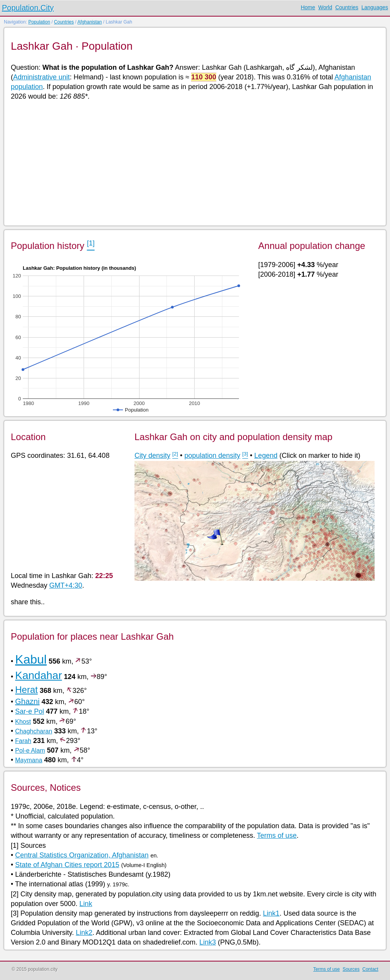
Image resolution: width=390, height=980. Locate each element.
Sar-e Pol (29, 711)
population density (212, 456)
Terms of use (277, 835)
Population (39, 22)
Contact (370, 969)
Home (308, 7)
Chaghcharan (34, 731)
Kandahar (38, 675)
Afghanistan (90, 22)
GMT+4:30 (66, 585)
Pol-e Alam (30, 751)
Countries (347, 7)
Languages (375, 7)
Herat (26, 690)
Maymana (29, 760)
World (325, 7)
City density (152, 456)
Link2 (84, 933)
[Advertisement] (194, 163)
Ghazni (27, 701)
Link (86, 904)
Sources (351, 969)
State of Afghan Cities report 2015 (67, 865)
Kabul (31, 659)
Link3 (208, 942)
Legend (266, 456)
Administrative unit (41, 77)
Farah (23, 741)
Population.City (28, 8)
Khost (23, 722)
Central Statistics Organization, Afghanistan (82, 855)
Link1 (271, 913)
